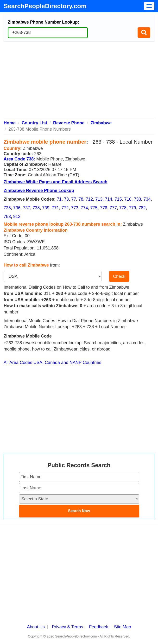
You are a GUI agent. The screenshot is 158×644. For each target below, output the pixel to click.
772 (65, 208)
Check (119, 276)
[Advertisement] (79, 82)
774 (84, 208)
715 (118, 199)
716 (128, 199)
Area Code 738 (19, 159)
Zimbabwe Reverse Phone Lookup (39, 191)
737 (26, 208)
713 (99, 199)
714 (108, 199)
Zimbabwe (101, 123)
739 (46, 208)
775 (94, 208)
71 (59, 199)
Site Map (123, 627)
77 (74, 199)
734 (147, 199)
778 (123, 208)
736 (17, 208)
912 (17, 217)
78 (81, 199)
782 (142, 208)
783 (7, 217)
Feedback (98, 627)
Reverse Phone (69, 123)
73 (66, 199)
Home (10, 123)
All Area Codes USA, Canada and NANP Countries (52, 363)
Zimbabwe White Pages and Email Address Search (55, 182)
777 (113, 208)
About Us (36, 627)
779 (133, 208)
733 (138, 199)
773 (75, 208)
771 (55, 208)
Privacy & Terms (68, 627)
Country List (34, 123)
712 (89, 199)
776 (104, 208)
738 (36, 208)
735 (7, 208)
